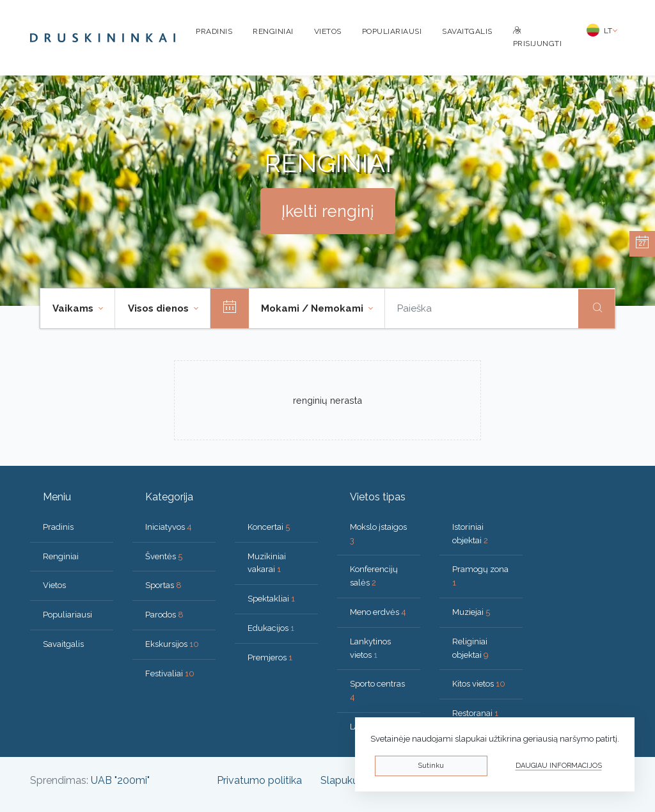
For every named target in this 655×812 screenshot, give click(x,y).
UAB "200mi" (120, 780)
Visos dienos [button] (160, 308)
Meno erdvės (378, 612)
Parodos (164, 615)
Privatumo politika (259, 780)
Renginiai (273, 31)
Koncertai (269, 527)
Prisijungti (538, 37)
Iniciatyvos (169, 527)
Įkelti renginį (328, 211)
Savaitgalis (467, 31)
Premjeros (270, 657)
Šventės (164, 556)
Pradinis (214, 31)
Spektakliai (271, 599)
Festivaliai (170, 673)
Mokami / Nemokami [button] (313, 308)
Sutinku (431, 766)
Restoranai (475, 713)
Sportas (163, 585)
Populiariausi (392, 31)
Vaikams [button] (74, 308)
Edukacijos (271, 628)
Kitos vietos (479, 684)
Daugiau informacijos (559, 766)
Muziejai (471, 612)
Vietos (328, 31)
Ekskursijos (172, 644)
